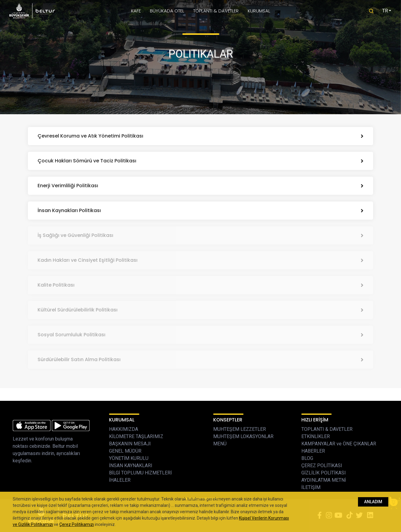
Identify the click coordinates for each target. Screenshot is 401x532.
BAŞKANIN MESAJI (130, 444)
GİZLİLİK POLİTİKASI (324, 473)
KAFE (136, 11)
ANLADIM (373, 502)
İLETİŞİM (311, 487)
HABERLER (313, 451)
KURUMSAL (259, 11)
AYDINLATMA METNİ (324, 480)
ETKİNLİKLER (316, 436)
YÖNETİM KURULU (129, 458)
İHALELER (120, 480)
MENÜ (220, 444)
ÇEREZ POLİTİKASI (322, 465)
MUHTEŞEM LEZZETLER (240, 429)
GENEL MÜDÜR (125, 451)
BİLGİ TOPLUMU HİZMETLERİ (140, 473)
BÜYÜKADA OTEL (167, 11)
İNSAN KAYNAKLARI (131, 465)
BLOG (307, 458)
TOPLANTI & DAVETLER (216, 11)
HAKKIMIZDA (124, 429)
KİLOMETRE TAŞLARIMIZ (136, 436)
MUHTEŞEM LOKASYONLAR (243, 436)
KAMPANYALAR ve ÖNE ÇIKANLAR (339, 444)
